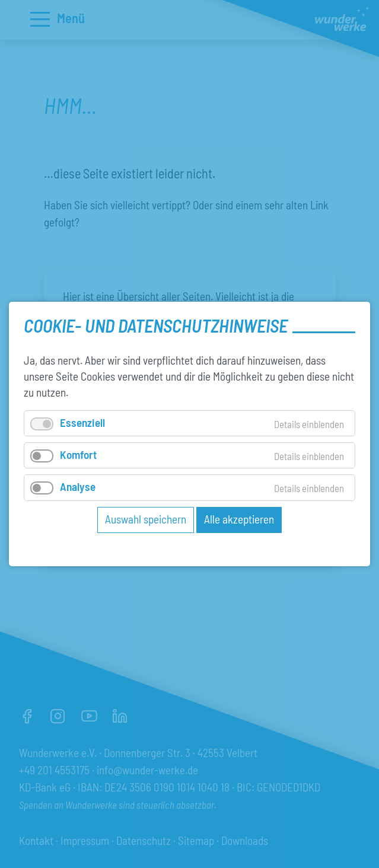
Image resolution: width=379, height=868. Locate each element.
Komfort (78, 454)
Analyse (78, 486)
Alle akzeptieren (239, 518)
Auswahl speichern (146, 518)
